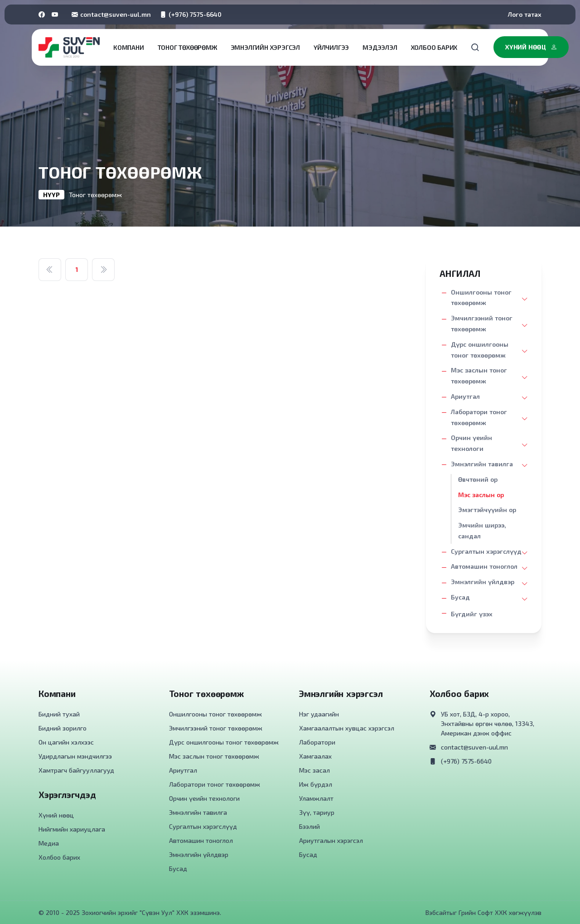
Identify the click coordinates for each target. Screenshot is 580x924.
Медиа (49, 843)
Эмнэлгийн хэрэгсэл (265, 47)
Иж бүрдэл (316, 784)
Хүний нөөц (531, 47)
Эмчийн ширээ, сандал (482, 530)
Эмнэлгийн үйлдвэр (483, 582)
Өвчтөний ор (478, 479)
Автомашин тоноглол (484, 566)
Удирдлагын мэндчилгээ (75, 756)
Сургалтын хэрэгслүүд (486, 551)
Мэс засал (314, 770)
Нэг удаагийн (319, 714)
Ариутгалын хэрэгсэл (331, 840)
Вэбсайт (437, 912)
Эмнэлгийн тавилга (482, 464)
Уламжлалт (316, 798)
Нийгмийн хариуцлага (72, 829)
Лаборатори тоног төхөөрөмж (479, 417)
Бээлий (309, 826)
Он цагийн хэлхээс (66, 742)
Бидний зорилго (63, 728)
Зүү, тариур (317, 812)
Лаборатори (317, 742)
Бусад (460, 597)
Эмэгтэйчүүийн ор (487, 510)
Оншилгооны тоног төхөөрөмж (481, 298)
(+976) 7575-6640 (191, 14)
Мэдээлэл (380, 47)
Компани (129, 47)
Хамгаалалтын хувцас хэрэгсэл (347, 728)
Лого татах (525, 14)
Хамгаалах (315, 756)
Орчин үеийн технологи (471, 443)
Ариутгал (465, 396)
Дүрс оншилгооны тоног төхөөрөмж (480, 350)
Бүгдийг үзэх (472, 614)
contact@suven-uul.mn (111, 14)
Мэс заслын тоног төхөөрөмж (479, 375)
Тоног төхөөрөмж (187, 47)
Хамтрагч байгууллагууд (76, 770)
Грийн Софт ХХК (483, 912)
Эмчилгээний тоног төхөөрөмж (482, 323)
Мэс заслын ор (481, 495)
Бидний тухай (59, 714)
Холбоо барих (434, 47)
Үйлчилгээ (331, 47)
